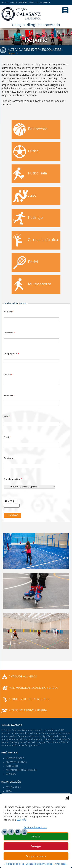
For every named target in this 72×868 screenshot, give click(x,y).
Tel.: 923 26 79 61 (8, 2)
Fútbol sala (30, 174)
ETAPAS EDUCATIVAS (16, 762)
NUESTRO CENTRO (15, 758)
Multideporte (32, 285)
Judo (25, 196)
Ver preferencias (36, 856)
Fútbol (26, 152)
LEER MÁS (22, 820)
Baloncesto (30, 129)
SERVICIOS (11, 774)
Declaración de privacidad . (39, 864)
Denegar (36, 846)
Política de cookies (14, 864)
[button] (67, 798)
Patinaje (28, 218)
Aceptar (36, 836)
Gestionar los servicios (35, 827)
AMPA (9, 791)
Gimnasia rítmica (36, 240)
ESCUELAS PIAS (13, 787)
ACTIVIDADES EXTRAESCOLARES (34, 50)
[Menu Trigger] (65, 10)
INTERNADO (12, 766)
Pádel (26, 263)
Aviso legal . (61, 864)
